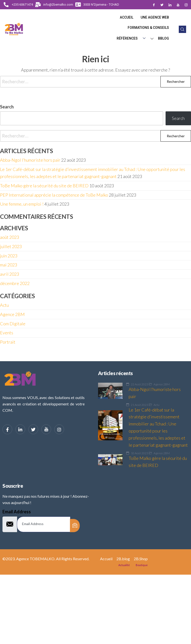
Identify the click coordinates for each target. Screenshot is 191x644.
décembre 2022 (15, 283)
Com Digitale (13, 324)
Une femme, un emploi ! (22, 204)
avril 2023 (10, 274)
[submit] (75, 526)
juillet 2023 (11, 246)
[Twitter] (162, 5)
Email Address (17, 512)
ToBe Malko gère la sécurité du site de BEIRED (44, 186)
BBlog (163, 38)
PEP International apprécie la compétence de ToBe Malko (54, 195)
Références (133, 39)
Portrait (8, 342)
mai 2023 (9, 265)
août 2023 (10, 237)
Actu (4, 305)
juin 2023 (9, 256)
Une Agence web (155, 17)
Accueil (127, 17)
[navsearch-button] (182, 29)
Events (7, 333)
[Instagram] (186, 5)
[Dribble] (178, 5)
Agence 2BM (12, 314)
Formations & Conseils (148, 28)
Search (7, 107)
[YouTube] (46, 429)
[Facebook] (154, 5)
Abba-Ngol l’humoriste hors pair (30, 160)
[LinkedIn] (170, 5)
